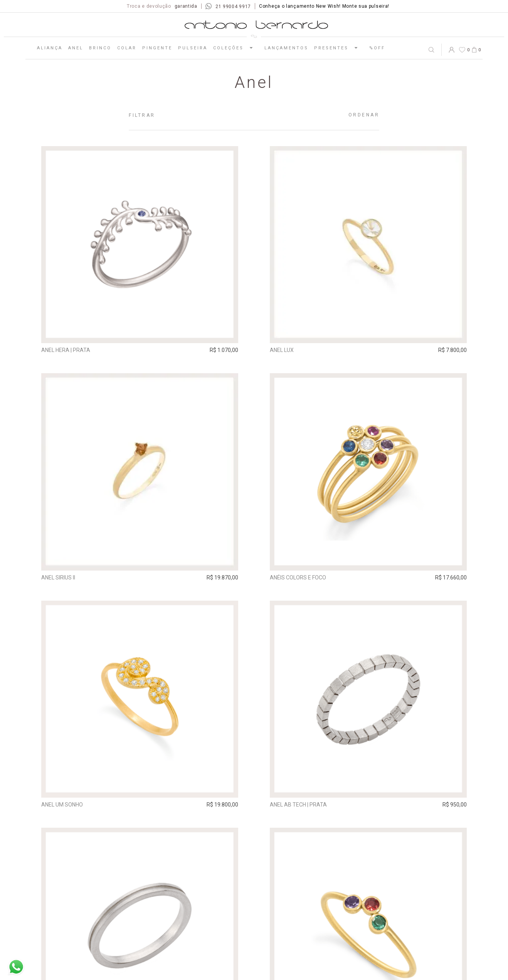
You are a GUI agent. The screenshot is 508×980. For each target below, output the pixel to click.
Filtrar (142, 115)
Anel (76, 48)
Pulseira (193, 48)
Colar (127, 48)
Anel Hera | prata (66, 350)
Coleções (236, 48)
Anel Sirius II (58, 577)
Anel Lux (281, 350)
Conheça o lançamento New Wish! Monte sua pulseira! (324, 6)
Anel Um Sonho (62, 804)
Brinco (100, 48)
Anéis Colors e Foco (298, 577)
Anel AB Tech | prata (298, 804)
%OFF (377, 48)
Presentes (339, 48)
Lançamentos (286, 48)
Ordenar (364, 115)
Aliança (50, 48)
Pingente (157, 48)
